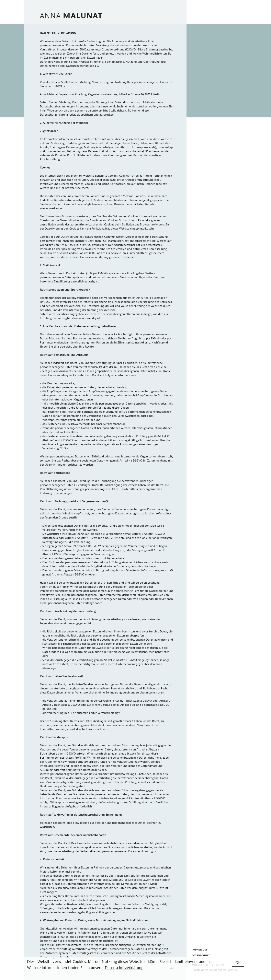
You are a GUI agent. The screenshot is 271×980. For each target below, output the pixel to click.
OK (238, 963)
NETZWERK (199, 41)
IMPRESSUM (199, 950)
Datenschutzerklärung (124, 968)
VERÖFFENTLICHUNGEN (207, 47)
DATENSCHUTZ (201, 955)
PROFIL (196, 53)
